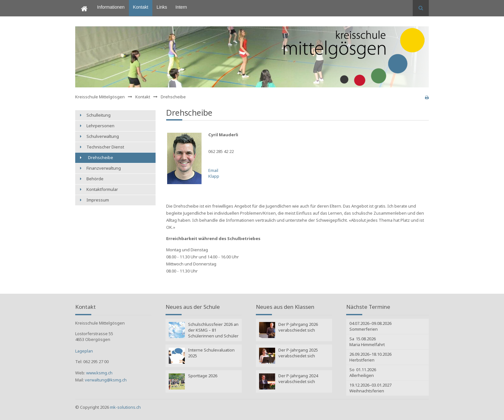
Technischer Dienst (105, 147)
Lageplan (84, 351)
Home (81, 3)
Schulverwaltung (103, 136)
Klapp (214, 176)
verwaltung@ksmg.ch (106, 380)
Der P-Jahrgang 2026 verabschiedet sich (298, 327)
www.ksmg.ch (99, 373)
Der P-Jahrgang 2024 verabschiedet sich (298, 379)
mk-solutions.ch (125, 407)
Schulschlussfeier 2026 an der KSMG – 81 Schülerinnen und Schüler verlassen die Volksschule (213, 331)
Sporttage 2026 (203, 376)
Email (213, 170)
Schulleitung (99, 115)
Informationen (111, 7)
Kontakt (141, 7)
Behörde (95, 179)
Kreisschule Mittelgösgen (100, 97)
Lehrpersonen (100, 126)
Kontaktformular (102, 189)
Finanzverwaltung (104, 168)
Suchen (421, 8)
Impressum (98, 200)
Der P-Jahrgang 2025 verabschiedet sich (298, 353)
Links (162, 7)
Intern (181, 7)
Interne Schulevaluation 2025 (211, 353)
